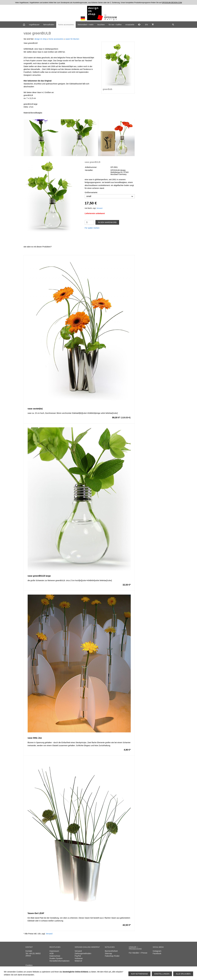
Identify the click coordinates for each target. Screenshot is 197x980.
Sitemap (108, 953)
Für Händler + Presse (138, 953)
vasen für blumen (72, 39)
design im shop (41, 39)
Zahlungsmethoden (83, 953)
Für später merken (92, 228)
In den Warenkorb (107, 222)
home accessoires (56, 39)
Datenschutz (55, 956)
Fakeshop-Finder (112, 956)
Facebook (157, 953)
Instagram (157, 951)
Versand (99, 208)
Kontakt (29, 951)
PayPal (78, 956)
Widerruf (78, 961)
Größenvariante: (91, 192)
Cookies (29, 965)
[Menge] (89, 222)
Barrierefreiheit (111, 951)
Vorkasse (79, 958)
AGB (52, 953)
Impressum (54, 951)
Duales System (56, 958)
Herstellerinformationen (59, 961)
